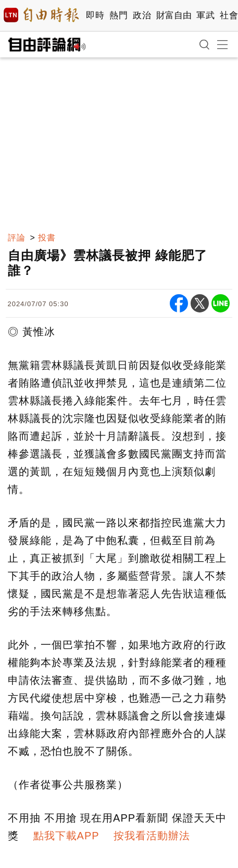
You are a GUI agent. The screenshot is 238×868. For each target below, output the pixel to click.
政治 (142, 15)
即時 (95, 15)
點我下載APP (66, 836)
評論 (17, 238)
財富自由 (174, 15)
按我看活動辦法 (152, 836)
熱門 (118, 15)
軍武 (205, 15)
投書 (47, 238)
